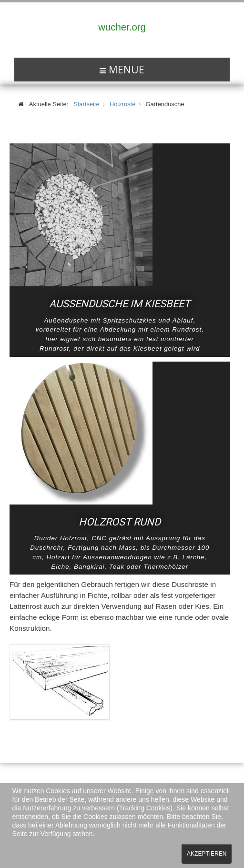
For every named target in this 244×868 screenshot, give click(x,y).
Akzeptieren (207, 854)
